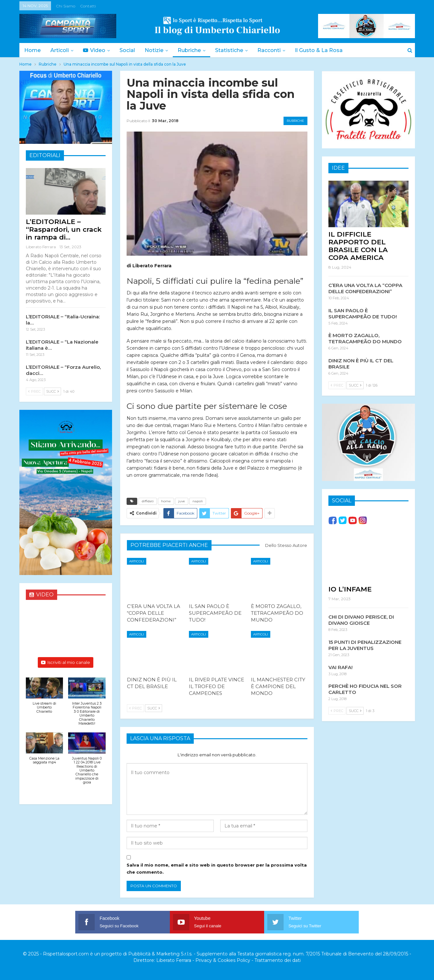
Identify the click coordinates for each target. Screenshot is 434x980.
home (166, 501)
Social (130, 50)
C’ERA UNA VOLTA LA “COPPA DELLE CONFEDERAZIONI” (365, 288)
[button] (45, 699)
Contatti (88, 6)
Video (96, 50)
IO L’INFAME (350, 589)
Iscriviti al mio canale (66, 662)
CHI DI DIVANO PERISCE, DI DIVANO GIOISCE (361, 620)
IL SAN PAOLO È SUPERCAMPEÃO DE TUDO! (363, 313)
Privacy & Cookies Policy (223, 960)
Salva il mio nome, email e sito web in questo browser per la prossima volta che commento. (217, 868)
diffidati (148, 501)
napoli (198, 501)
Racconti (276, 50)
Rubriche (194, 50)
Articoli (61, 50)
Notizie (158, 50)
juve (182, 501)
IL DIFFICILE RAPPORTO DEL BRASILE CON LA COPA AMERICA (358, 245)
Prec (135, 708)
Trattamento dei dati (278, 960)
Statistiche (235, 50)
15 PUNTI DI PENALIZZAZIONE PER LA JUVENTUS (365, 645)
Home (32, 50)
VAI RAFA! (341, 667)
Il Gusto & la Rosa (326, 50)
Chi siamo (66, 6)
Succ (154, 708)
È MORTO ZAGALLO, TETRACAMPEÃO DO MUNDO (365, 338)
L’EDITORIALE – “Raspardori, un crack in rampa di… (64, 229)
